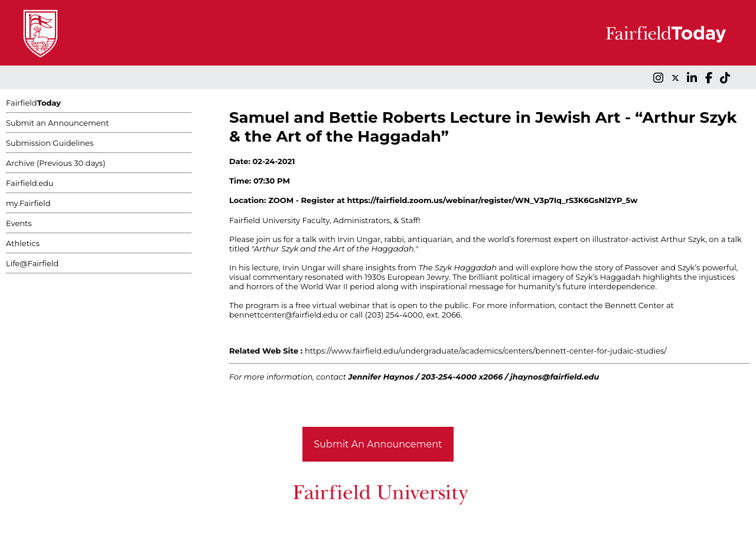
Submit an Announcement (58, 123)
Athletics (23, 243)
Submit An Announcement (378, 444)
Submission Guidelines (50, 143)
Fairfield (33, 103)
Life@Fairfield (32, 263)
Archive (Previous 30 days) (56, 163)
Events (19, 223)
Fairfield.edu (30, 183)
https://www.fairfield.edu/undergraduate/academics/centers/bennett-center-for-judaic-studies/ (486, 351)
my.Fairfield (28, 203)
